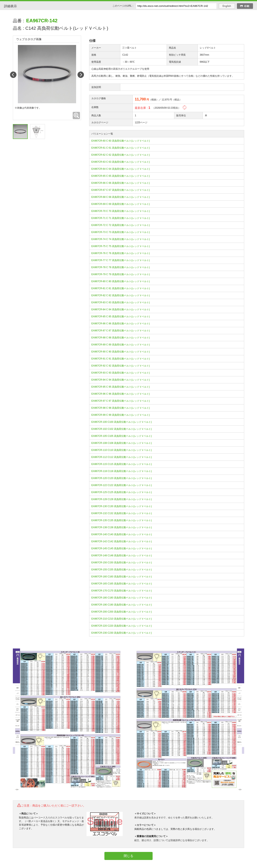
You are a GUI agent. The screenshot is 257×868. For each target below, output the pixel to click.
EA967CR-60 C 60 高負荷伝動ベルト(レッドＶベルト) (121, 141)
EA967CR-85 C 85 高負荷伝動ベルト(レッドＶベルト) (121, 317)
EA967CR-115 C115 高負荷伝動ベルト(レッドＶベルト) (122, 464)
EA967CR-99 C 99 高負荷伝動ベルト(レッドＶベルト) (121, 415)
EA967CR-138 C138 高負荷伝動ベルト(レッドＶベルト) (122, 527)
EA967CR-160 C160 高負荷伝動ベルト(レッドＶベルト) (122, 577)
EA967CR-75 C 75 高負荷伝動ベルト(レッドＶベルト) (121, 246)
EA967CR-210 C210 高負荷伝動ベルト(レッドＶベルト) (122, 619)
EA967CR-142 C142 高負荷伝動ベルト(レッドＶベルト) (122, 541)
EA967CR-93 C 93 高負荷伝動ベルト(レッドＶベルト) (121, 373)
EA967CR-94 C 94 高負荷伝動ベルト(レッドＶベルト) (121, 380)
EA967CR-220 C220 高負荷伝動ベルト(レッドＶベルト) (122, 626)
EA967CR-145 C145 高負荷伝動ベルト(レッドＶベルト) (122, 548)
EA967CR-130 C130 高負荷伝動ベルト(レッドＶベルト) (122, 506)
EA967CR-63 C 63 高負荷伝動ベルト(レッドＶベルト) (121, 162)
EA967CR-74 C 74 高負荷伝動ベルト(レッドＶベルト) (121, 239)
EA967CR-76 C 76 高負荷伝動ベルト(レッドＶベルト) (121, 253)
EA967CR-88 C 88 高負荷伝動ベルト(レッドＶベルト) (121, 338)
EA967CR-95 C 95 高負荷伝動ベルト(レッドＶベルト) (121, 387)
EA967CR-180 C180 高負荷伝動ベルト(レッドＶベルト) (122, 598)
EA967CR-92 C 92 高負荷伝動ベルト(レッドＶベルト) (121, 366)
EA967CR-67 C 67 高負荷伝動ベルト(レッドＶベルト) (121, 190)
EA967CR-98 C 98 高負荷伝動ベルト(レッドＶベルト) (121, 408)
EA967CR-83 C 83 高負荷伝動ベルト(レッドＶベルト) (121, 302)
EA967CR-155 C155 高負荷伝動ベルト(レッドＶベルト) (122, 570)
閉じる (128, 856)
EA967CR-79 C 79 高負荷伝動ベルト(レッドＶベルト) (121, 274)
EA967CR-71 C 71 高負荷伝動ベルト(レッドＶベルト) (121, 218)
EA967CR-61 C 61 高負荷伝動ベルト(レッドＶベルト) (121, 148)
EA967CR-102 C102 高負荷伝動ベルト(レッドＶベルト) (122, 429)
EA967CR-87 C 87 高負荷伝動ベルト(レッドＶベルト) (121, 331)
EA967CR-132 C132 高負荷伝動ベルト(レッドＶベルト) (122, 513)
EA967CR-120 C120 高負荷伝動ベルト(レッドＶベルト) (122, 478)
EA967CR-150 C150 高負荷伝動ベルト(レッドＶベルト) (122, 563)
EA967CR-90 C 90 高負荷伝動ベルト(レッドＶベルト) (121, 352)
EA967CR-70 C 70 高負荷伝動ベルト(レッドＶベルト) (121, 211)
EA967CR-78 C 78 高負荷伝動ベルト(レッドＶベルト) (121, 267)
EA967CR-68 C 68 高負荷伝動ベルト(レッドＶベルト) (121, 197)
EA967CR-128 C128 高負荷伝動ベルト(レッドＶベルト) (122, 499)
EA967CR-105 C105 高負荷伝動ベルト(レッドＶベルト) (122, 436)
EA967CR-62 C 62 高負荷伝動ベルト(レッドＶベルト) (121, 155)
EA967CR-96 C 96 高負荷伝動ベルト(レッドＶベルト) (121, 394)
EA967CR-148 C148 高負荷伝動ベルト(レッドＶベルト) (122, 556)
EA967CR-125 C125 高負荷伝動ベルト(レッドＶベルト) (122, 492)
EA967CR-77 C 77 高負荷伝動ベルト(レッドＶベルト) (121, 260)
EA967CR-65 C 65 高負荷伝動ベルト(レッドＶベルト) (121, 176)
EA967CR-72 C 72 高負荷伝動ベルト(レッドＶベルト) (121, 225)
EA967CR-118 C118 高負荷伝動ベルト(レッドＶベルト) (122, 471)
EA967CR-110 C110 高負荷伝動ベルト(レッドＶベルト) (122, 450)
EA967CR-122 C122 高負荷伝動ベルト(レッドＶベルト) (122, 485)
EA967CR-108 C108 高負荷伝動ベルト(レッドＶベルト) (122, 443)
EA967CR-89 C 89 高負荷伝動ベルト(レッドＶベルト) (121, 345)
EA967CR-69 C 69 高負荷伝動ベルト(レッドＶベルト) (121, 204)
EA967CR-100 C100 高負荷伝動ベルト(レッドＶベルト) (122, 422)
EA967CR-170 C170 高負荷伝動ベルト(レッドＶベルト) (122, 591)
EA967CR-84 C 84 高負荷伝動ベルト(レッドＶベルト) (121, 309)
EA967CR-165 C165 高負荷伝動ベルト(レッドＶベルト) (122, 584)
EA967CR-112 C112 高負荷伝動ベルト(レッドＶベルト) (122, 457)
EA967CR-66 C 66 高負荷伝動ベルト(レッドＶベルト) (121, 183)
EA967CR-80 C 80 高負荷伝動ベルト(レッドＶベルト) (121, 281)
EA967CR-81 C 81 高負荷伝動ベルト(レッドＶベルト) (121, 288)
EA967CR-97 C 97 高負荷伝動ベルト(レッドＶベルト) (121, 401)
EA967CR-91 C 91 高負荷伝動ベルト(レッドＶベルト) (121, 359)
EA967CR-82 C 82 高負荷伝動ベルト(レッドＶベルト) (121, 295)
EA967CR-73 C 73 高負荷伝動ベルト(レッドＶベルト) (121, 232)
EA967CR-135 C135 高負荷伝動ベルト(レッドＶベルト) (122, 520)
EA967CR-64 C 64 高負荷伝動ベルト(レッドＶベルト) (121, 169)
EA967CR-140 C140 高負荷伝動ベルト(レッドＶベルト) (122, 534)
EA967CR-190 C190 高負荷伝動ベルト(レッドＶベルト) (122, 605)
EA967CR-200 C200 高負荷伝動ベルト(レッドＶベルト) (122, 612)
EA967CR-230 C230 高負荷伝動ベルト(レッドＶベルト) (122, 633)
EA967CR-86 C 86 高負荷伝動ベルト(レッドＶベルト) (121, 324)
